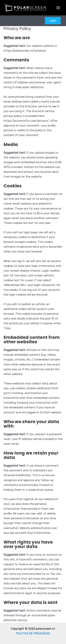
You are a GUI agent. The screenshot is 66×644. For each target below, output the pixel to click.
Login (53, 20)
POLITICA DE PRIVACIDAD (33, 633)
